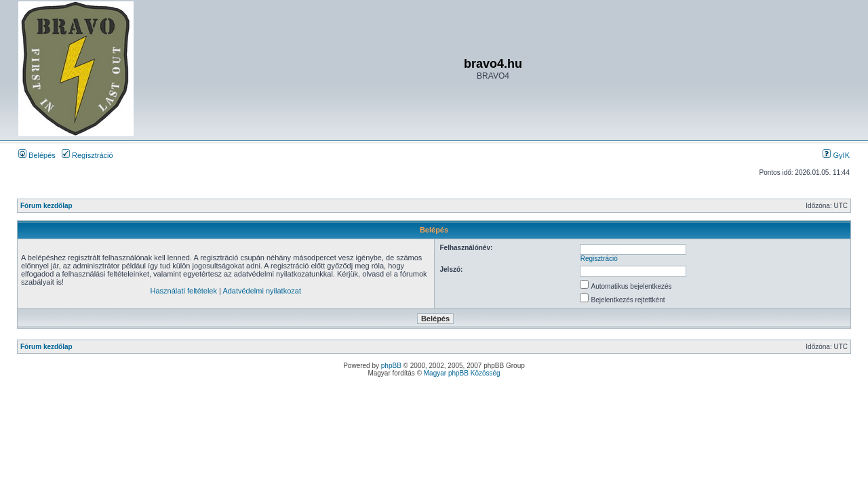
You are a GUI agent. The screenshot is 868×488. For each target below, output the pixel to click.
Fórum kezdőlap (46, 206)
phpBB (391, 366)
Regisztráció (87, 155)
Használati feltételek (184, 291)
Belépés (37, 155)
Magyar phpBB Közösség (462, 373)
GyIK (836, 155)
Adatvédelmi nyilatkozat (262, 291)
